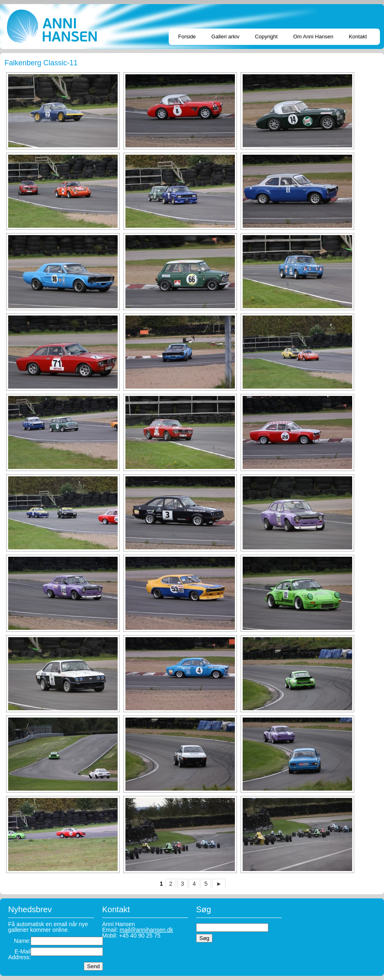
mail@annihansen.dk (146, 930)
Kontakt (358, 37)
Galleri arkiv (225, 37)
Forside (187, 37)
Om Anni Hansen (313, 37)
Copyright (266, 37)
